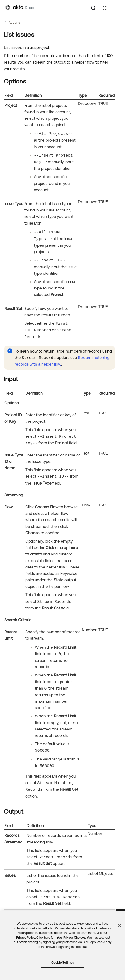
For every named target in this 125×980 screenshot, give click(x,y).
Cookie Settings (62, 963)
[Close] (120, 926)
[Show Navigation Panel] (117, 8)
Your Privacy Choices (71, 938)
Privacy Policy (26, 938)
